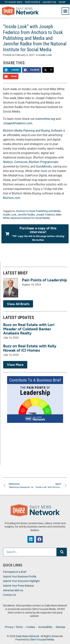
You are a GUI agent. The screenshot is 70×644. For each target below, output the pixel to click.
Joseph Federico (45, 215)
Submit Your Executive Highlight (21, 581)
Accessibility (45, 627)
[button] (65, 11)
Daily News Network (28, 636)
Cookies (31, 627)
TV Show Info (14, 2)
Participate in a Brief (15, 572)
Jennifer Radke (26, 215)
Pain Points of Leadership (44, 280)
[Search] (62, 552)
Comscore (21, 162)
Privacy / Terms (14, 627)
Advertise (49, 2)
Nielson (8, 162)
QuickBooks (44, 166)
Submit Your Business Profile (20, 577)
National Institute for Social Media (30, 218)
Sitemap (60, 627)
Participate (33, 2)
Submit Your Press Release (18, 586)
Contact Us (9, 595)
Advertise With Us (13, 590)
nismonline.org (45, 119)
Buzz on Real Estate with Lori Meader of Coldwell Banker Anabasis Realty (29, 329)
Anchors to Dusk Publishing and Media (38, 211)
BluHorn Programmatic (44, 162)
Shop (62, 2)
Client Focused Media (42, 640)
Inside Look (45, 55)
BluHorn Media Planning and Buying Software (33, 131)
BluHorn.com (12, 198)
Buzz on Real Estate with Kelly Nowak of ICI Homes (30, 348)
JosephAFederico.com (18, 123)
